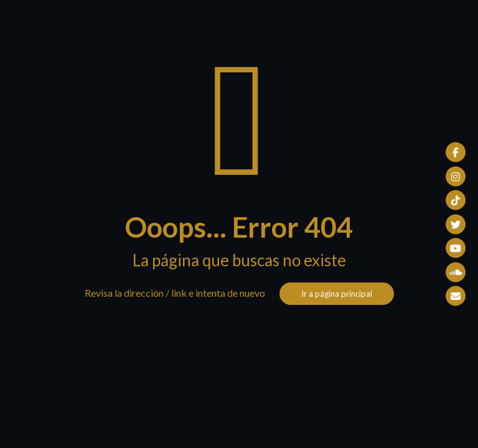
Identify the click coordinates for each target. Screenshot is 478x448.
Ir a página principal (337, 294)
